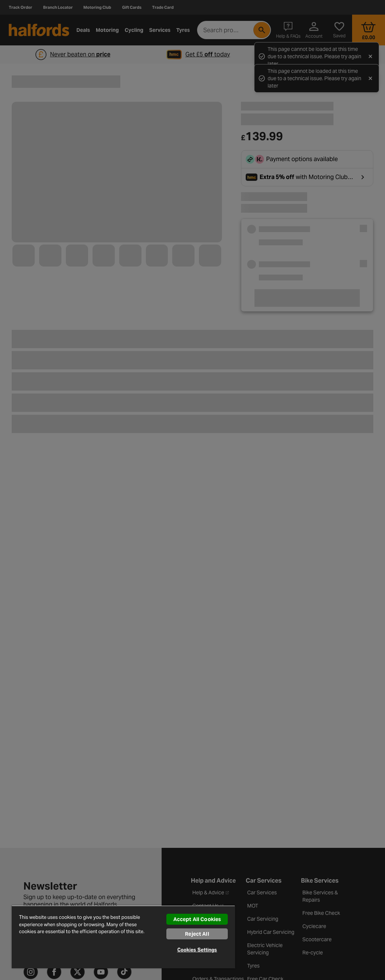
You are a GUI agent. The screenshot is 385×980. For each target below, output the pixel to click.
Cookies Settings (197, 950)
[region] (123, 937)
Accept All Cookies (197, 919)
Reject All (197, 934)
